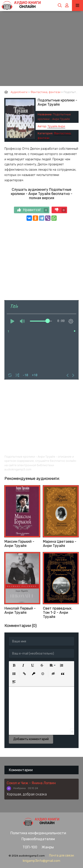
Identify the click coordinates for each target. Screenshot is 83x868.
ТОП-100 (30, 847)
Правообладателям (38, 839)
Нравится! (33, 210)
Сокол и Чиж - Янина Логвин (31, 783)
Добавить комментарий (31, 739)
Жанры (48, 847)
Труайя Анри (56, 126)
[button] (14, 665)
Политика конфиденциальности (38, 833)
